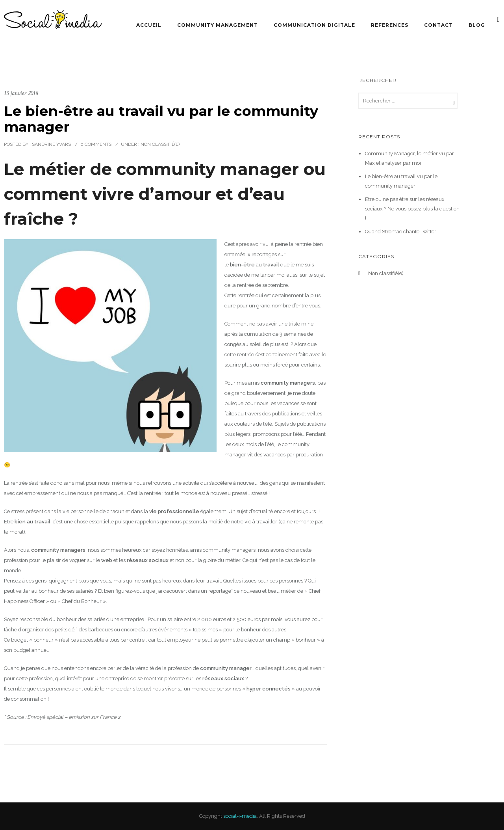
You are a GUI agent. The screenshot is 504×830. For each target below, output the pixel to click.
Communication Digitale (314, 25)
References (390, 25)
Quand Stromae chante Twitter (401, 232)
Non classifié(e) (159, 144)
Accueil (149, 25)
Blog (477, 25)
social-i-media (240, 816)
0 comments (96, 144)
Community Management (218, 25)
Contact (438, 25)
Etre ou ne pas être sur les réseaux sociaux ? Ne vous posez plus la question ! (412, 209)
